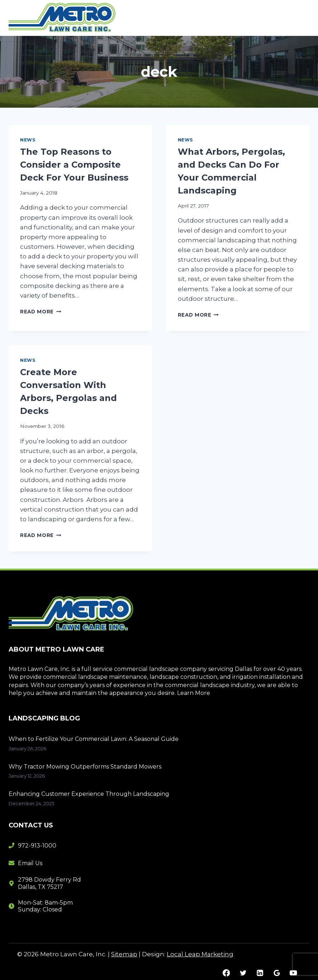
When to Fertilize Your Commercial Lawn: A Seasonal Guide (94, 739)
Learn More (194, 693)
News (28, 140)
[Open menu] (301, 18)
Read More (41, 312)
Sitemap (124, 954)
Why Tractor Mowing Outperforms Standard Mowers (85, 767)
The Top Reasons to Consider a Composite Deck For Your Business (74, 165)
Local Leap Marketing (200, 954)
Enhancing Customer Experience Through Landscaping (89, 794)
